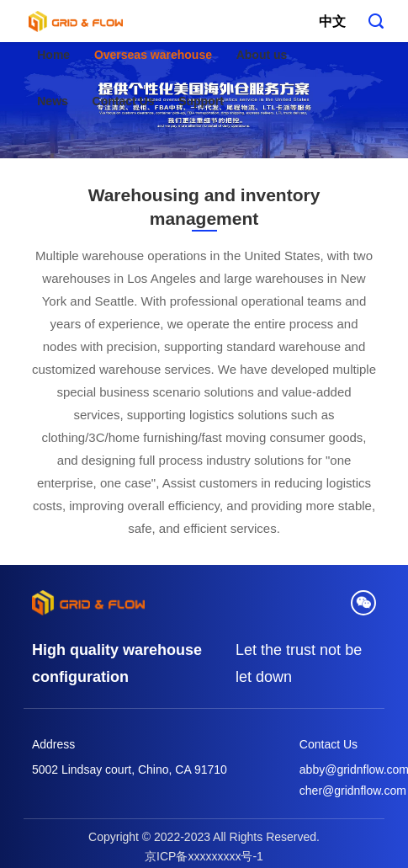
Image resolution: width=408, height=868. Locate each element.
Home (53, 55)
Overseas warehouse (153, 55)
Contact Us (124, 101)
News (53, 101)
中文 (332, 21)
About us (262, 55)
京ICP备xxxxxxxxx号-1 (204, 856)
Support (201, 101)
